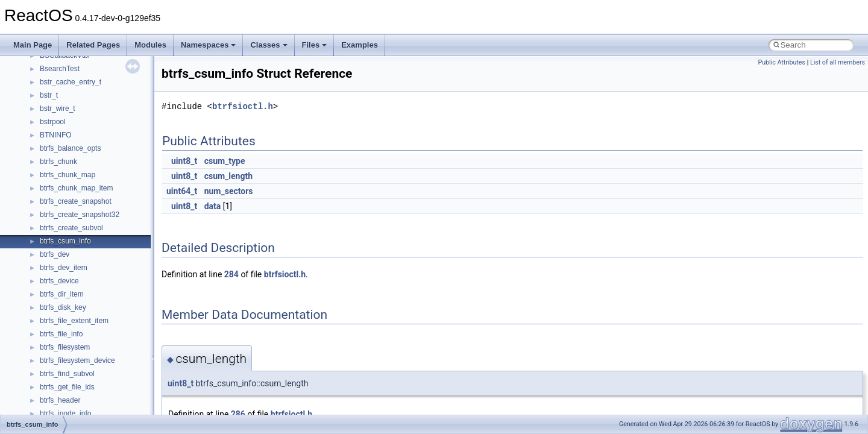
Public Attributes (782, 62)
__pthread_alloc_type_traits (84, 179)
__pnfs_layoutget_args (76, 86)
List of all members (838, 62)
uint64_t (182, 191)
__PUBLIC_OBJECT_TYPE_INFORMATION (112, 206)
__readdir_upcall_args (76, 245)
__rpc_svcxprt (62, 298)
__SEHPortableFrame (75, 391)
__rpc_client (59, 272)
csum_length (228, 176)
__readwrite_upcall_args (79, 259)
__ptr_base (58, 192)
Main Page (33, 45)
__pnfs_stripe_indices (75, 153)
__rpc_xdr (56, 312)
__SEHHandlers (66, 378)
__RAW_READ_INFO (75, 219)
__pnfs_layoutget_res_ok (80, 113)
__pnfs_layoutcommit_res (81, 73)
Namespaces (209, 45)
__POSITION (61, 166)
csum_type (225, 161)
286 (238, 414)
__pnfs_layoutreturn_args (81, 126)
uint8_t (184, 161)
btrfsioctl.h (243, 106)
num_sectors (229, 191)
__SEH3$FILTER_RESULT (83, 351)
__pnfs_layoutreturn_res (79, 139)
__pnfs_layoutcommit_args (83, 60)
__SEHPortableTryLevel (78, 404)
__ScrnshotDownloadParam (85, 325)
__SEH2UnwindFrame (76, 338)
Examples (360, 45)
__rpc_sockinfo (64, 285)
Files (315, 45)
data (213, 206)
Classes (269, 45)
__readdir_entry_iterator (78, 232)
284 (231, 274)
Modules (150, 45)
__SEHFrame (62, 365)
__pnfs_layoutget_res (74, 99)
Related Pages (93, 45)
